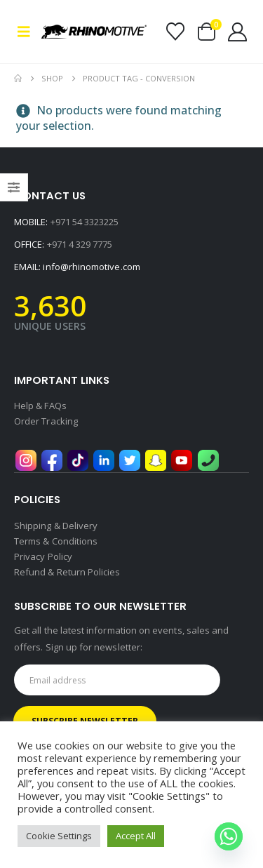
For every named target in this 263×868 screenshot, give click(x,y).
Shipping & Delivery (56, 526)
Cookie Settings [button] (59, 836)
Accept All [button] (136, 836)
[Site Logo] (94, 32)
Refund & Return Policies (67, 572)
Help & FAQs (40, 406)
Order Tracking (46, 421)
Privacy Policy (43, 556)
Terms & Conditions (56, 541)
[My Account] (238, 32)
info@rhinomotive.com (91, 267)
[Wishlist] (175, 32)
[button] (28, 32)
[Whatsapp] (229, 836)
